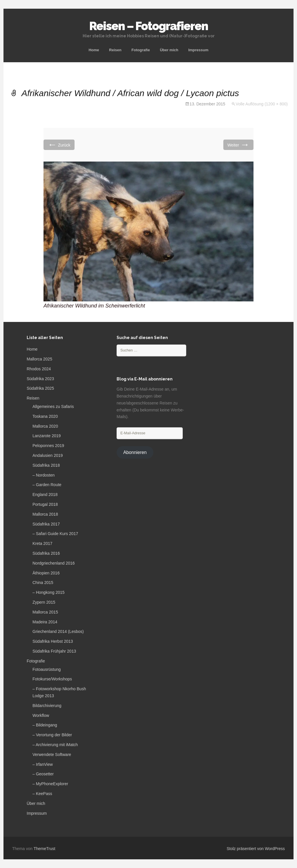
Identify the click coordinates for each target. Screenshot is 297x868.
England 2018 (45, 495)
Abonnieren (135, 452)
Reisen (115, 50)
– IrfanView (43, 764)
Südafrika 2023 (40, 379)
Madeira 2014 (45, 622)
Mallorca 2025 (39, 359)
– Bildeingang (45, 725)
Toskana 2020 (45, 416)
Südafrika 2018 (46, 465)
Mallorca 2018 (45, 514)
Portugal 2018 (45, 504)
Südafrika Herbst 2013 (53, 641)
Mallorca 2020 (45, 426)
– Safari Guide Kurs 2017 (55, 534)
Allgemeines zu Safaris (53, 406)
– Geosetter (43, 774)
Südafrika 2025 (40, 388)
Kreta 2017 (42, 543)
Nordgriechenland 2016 (54, 563)
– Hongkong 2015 (49, 592)
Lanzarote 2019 (47, 436)
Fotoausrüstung (47, 669)
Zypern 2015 (44, 602)
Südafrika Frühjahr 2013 (54, 651)
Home (94, 50)
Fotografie (141, 50)
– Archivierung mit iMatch (55, 745)
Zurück (59, 145)
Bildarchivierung (47, 706)
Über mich (169, 50)
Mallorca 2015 (45, 612)
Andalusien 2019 (48, 455)
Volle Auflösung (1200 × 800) (262, 104)
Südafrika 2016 (46, 553)
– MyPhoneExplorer (50, 784)
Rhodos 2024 (39, 369)
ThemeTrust (45, 849)
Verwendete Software (52, 755)
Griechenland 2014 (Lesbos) (58, 631)
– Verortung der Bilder (52, 735)
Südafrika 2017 (46, 524)
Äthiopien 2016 (46, 573)
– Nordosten (44, 475)
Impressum (198, 50)
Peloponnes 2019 (48, 446)
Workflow (41, 715)
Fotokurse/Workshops (52, 679)
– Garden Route (47, 485)
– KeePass (42, 794)
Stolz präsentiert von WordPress (256, 849)
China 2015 (43, 583)
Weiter (238, 145)
